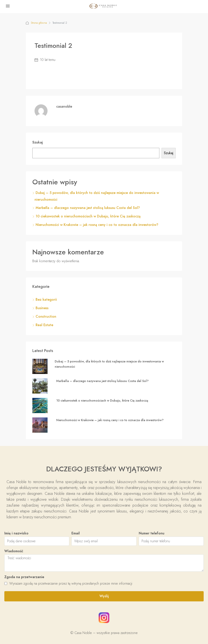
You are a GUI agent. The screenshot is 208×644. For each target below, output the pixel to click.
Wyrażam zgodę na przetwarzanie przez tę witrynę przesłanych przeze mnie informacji (68, 583)
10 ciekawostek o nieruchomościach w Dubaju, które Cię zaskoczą (88, 216)
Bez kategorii (46, 299)
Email (76, 533)
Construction (46, 316)
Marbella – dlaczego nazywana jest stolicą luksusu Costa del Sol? (88, 208)
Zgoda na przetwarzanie (24, 577)
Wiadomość (14, 551)
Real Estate (44, 325)
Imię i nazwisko (16, 533)
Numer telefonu (152, 533)
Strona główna (39, 23)
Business (42, 308)
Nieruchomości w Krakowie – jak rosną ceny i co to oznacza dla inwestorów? (97, 225)
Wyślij (104, 596)
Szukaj (38, 142)
